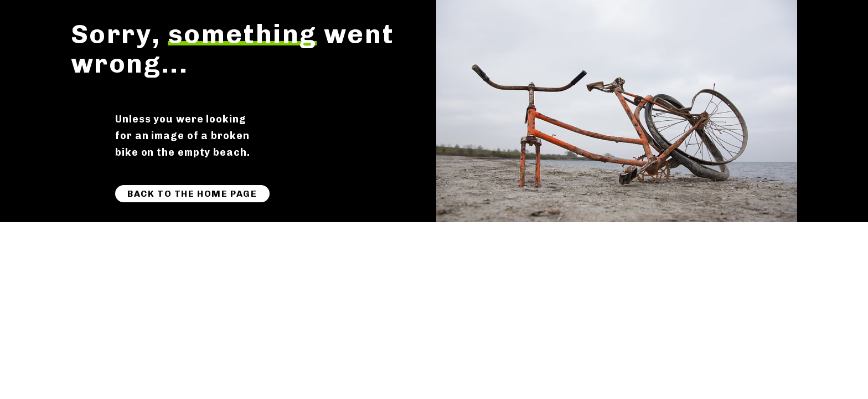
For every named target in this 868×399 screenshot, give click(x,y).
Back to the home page (192, 194)
